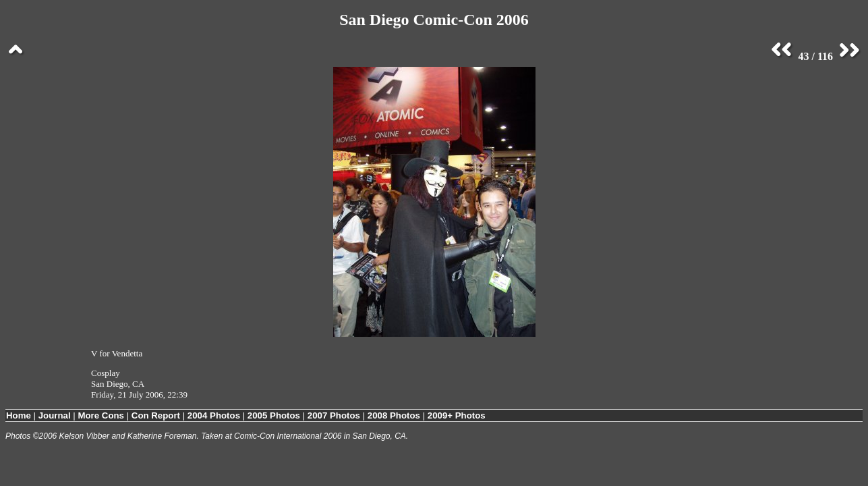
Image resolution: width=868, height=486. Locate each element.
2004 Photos (214, 415)
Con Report (156, 415)
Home (19, 415)
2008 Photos (394, 415)
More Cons (101, 415)
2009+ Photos (457, 415)
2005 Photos (274, 415)
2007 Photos (334, 415)
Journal (55, 415)
